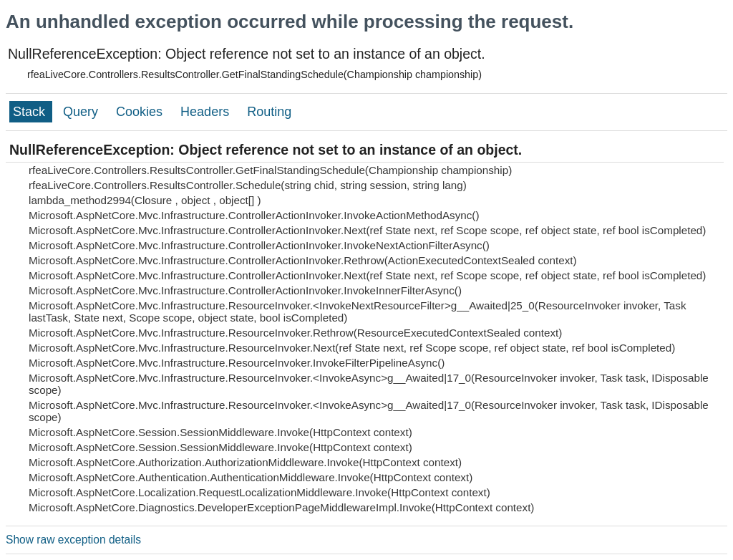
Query (82, 112)
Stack (31, 112)
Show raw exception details (73, 540)
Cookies (141, 112)
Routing (269, 112)
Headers (207, 112)
